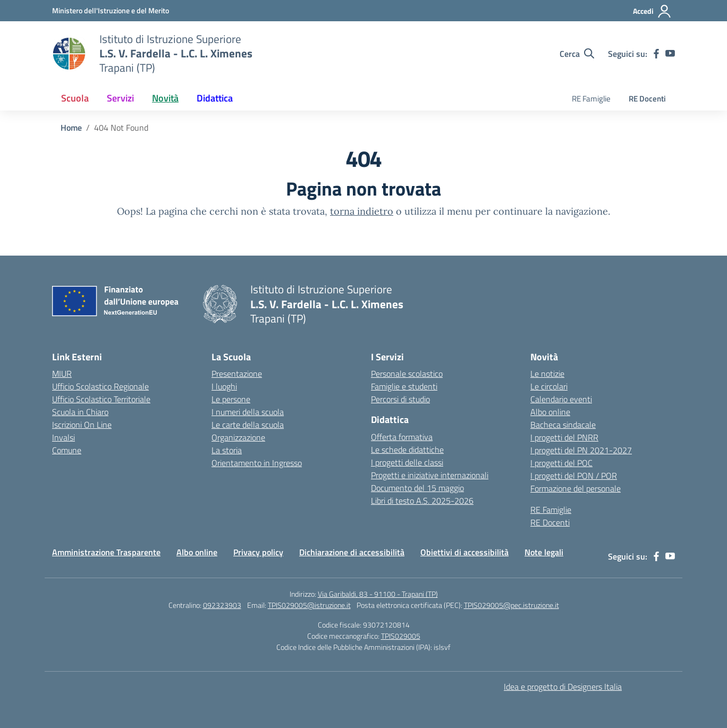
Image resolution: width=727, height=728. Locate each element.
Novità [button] (165, 98)
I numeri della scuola (248, 412)
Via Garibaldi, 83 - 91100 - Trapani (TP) (378, 594)
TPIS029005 (401, 636)
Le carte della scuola (248, 425)
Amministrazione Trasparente (106, 552)
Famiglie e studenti (404, 386)
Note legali (544, 552)
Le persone (231, 399)
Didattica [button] (215, 98)
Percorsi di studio (400, 399)
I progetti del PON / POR (574, 476)
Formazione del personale (576, 488)
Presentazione (237, 374)
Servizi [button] (120, 98)
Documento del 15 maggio (417, 488)
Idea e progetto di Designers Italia (563, 687)
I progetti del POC (561, 463)
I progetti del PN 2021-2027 (581, 450)
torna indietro (362, 211)
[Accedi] (652, 11)
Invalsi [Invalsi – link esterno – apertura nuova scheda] (64, 437)
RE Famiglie (591, 99)
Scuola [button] (75, 98)
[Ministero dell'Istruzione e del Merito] (111, 10)
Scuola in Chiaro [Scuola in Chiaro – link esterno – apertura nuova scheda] (80, 412)
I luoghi (224, 386)
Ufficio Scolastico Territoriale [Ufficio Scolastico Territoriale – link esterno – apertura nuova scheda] (101, 399)
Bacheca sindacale (563, 425)
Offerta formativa (402, 437)
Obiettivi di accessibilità (464, 552)
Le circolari (549, 386)
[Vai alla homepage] (69, 54)
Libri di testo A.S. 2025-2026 (422, 501)
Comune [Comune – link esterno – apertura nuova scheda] (67, 450)
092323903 (222, 605)
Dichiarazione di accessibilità (352, 552)
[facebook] (656, 54)
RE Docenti (647, 99)
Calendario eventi (561, 399)
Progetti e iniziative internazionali (430, 475)
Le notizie (547, 374)
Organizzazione (238, 437)
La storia (227, 450)
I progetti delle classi (407, 462)
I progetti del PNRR (564, 437)
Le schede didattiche (407, 450)
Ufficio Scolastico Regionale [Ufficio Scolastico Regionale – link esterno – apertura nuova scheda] (100, 386)
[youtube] (670, 54)
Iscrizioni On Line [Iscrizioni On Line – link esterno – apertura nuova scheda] (82, 425)
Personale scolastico (407, 374)
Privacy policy (258, 552)
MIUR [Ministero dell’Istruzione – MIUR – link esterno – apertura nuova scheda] (62, 374)
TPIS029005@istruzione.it (309, 605)
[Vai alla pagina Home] (71, 128)
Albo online (550, 412)
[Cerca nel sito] (577, 54)
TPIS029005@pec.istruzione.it (512, 605)
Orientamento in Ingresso (257, 463)
